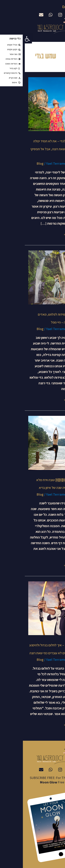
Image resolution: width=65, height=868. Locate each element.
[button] (5, 39)
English (45, 7)
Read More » (50, 234)
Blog (17, 163)
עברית (58, 7)
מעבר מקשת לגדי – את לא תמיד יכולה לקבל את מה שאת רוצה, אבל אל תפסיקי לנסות (34, 149)
